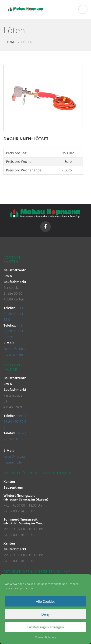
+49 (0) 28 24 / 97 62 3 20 (15, 439)
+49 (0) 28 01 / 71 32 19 (13, 331)
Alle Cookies (46, 601)
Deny (45, 614)
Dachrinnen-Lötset (26, 139)
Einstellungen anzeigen (46, 627)
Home (11, 42)
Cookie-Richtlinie (46, 637)
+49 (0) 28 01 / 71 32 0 (13, 314)
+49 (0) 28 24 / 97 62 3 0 (15, 421)
